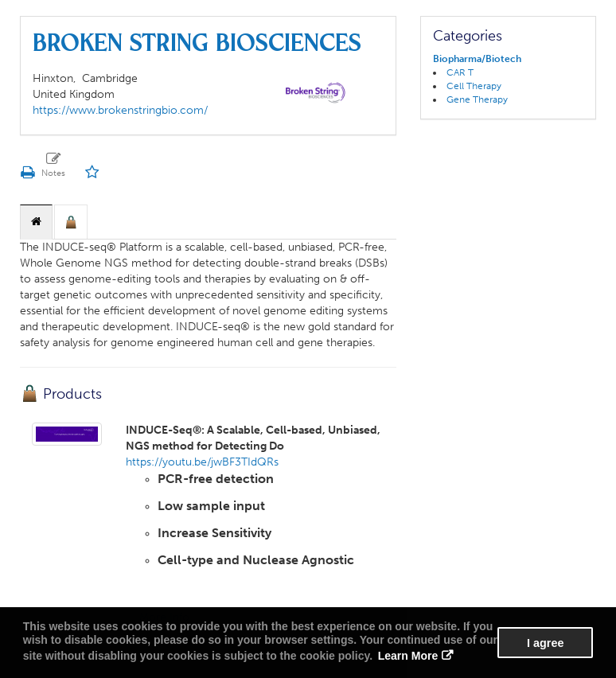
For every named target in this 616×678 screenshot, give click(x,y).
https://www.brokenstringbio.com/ (120, 110)
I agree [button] (545, 643)
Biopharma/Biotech (477, 59)
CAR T (460, 72)
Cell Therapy (474, 86)
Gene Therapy (477, 99)
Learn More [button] (408, 656)
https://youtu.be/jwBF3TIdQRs (202, 462)
